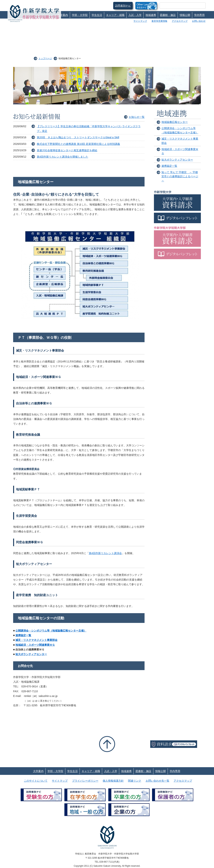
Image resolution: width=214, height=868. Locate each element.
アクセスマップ (180, 21)
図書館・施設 (168, 15)
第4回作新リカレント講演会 (105, 553)
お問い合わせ (199, 21)
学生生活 (97, 15)
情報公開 (185, 15)
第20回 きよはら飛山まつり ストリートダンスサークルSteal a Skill (78, 137)
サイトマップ (140, 21)
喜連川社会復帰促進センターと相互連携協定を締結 (67, 150)
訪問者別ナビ (123, 6)
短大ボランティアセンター (31, 654)
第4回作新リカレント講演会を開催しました (63, 157)
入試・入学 (135, 15)
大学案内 (63, 15)
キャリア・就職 (115, 15)
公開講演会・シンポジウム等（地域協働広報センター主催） (51, 631)
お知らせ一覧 (137, 117)
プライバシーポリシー (85, 781)
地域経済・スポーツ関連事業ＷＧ (35, 645)
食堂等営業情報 (159, 21)
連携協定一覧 (23, 635)
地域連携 (151, 15)
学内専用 (199, 15)
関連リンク (135, 781)
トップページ (45, 58)
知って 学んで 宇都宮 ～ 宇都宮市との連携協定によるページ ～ (180, 176)
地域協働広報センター (175, 122)
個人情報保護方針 (113, 781)
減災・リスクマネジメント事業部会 (36, 640)
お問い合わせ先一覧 (157, 781)
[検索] (178, 6)
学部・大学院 (80, 15)
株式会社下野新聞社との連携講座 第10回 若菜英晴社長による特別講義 (78, 144)
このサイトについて (36, 781)
